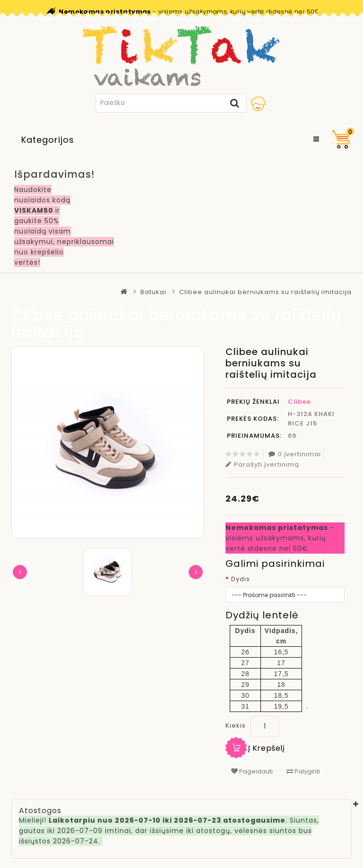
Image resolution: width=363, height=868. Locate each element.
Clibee (299, 402)
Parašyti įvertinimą (262, 464)
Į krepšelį (267, 748)
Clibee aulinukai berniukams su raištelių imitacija (265, 292)
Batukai (153, 292)
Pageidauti (252, 771)
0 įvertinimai (295, 454)
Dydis (241, 579)
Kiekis (236, 725)
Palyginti (303, 771)
